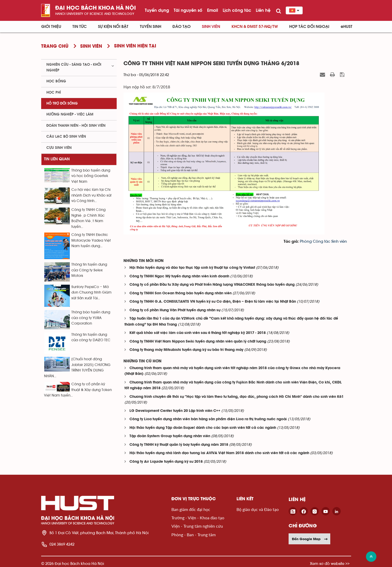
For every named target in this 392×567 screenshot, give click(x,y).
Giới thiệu (51, 27)
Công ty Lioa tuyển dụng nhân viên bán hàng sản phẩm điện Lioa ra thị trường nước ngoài (208, 419)
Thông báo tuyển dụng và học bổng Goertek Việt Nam (91, 176)
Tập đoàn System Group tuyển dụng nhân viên (170, 436)
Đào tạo (182, 27)
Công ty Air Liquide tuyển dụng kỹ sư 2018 (166, 462)
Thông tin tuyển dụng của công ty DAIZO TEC (91, 337)
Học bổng (56, 81)
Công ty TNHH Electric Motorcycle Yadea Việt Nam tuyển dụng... (91, 240)
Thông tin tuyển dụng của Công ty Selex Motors (89, 270)
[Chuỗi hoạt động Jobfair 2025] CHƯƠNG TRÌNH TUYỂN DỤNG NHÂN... (77, 368)
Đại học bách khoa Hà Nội (96, 8)
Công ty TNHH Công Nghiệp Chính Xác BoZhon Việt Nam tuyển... (88, 218)
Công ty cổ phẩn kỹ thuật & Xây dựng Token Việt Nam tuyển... (78, 390)
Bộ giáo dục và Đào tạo (258, 509)
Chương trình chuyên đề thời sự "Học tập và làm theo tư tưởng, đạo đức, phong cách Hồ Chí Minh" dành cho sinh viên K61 (237, 397)
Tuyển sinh (151, 27)
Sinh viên (211, 27)
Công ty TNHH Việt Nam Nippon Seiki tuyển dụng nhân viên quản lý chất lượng (198, 342)
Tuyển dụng (157, 10)
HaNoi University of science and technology (95, 14)
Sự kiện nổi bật (113, 27)
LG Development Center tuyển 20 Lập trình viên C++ (175, 411)
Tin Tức (80, 27)
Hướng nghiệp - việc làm (70, 114)
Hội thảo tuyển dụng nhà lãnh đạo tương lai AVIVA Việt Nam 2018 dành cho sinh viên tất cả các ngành (219, 453)
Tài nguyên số (188, 10)
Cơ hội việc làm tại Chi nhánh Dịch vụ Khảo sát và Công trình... (91, 195)
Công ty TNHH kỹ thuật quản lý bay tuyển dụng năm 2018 (179, 445)
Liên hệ (263, 10)
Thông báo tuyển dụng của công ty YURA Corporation (91, 318)
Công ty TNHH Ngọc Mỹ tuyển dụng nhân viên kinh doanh (179, 276)
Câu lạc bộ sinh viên (66, 137)
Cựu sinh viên (59, 148)
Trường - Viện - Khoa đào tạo (198, 518)
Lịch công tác (237, 10)
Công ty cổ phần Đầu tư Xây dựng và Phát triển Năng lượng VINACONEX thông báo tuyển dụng (212, 285)
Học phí (54, 93)
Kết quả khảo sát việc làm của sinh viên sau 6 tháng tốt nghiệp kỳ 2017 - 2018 (198, 333)
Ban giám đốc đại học (191, 509)
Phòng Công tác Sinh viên (323, 242)
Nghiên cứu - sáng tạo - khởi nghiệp (74, 67)
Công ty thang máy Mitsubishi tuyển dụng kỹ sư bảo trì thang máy (186, 350)
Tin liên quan (57, 159)
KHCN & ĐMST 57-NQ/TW (255, 27)
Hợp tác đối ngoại (309, 27)
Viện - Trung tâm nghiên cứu (197, 526)
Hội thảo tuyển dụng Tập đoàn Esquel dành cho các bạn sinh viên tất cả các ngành (203, 428)
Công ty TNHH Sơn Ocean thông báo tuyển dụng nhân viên (181, 293)
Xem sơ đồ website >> (330, 563)
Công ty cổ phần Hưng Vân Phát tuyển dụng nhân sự (175, 310)
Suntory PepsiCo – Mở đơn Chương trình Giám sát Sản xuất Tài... (91, 293)
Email (213, 10)
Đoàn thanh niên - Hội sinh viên (76, 126)
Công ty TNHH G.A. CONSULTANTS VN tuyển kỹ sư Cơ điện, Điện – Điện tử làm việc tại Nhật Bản (213, 302)
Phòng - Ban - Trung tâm (194, 535)
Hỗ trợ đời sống (62, 103)
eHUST (347, 27)
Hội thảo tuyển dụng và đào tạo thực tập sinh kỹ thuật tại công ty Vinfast (192, 268)
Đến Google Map (310, 539)
